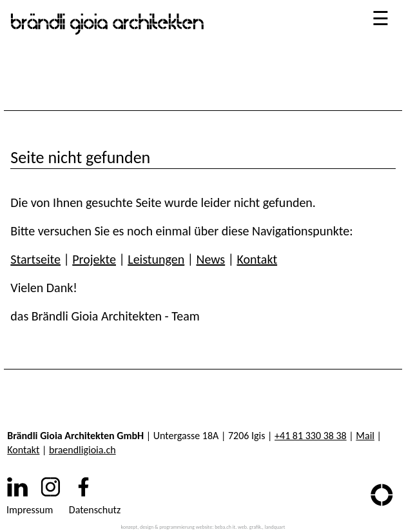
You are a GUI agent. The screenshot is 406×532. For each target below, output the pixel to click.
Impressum (30, 510)
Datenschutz (95, 510)
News (210, 259)
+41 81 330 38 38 (311, 436)
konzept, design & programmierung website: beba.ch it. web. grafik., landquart (203, 527)
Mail (365, 436)
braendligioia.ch (82, 450)
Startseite (35, 259)
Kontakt (257, 259)
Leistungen (156, 259)
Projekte (94, 259)
